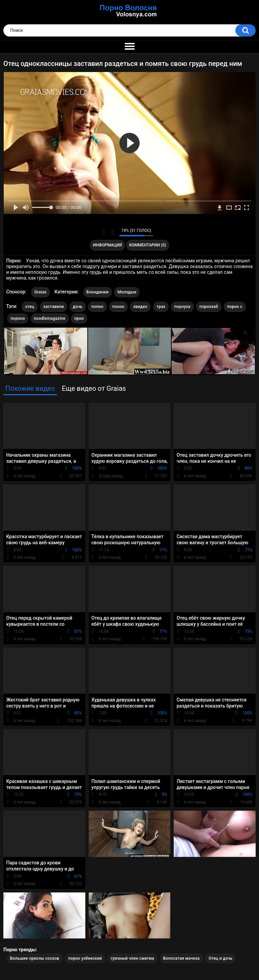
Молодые (127, 292)
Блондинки (98, 292)
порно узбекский (85, 958)
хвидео (140, 307)
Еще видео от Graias (94, 388)
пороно (18, 318)
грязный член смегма (133, 958)
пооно (118, 307)
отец (30, 307)
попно (97, 307)
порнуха (182, 307)
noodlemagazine (50, 318)
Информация (108, 245)
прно (79, 318)
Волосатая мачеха (181, 958)
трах (161, 307)
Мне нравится (104, 232)
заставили (53, 307)
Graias (40, 292)
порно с (235, 307)
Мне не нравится (112, 232)
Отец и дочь (220, 958)
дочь (78, 307)
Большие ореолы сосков (35, 958)
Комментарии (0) (148, 245)
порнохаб (209, 307)
